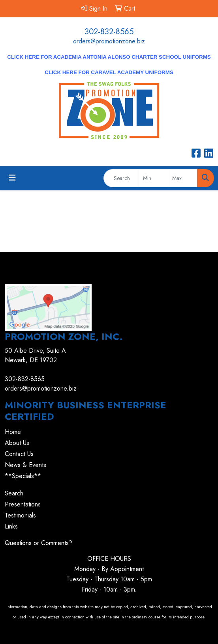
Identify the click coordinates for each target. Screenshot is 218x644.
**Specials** (23, 476)
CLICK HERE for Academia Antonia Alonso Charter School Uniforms (109, 57)
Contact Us (19, 454)
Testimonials (20, 515)
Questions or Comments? (39, 543)
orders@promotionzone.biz (109, 41)
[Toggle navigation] (12, 178)
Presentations (23, 504)
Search (14, 493)
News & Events (25, 465)
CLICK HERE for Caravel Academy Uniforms (109, 72)
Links (11, 526)
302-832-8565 (109, 32)
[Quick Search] (121, 178)
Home (13, 432)
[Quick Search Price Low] (153, 178)
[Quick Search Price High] (183, 178)
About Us (17, 443)
